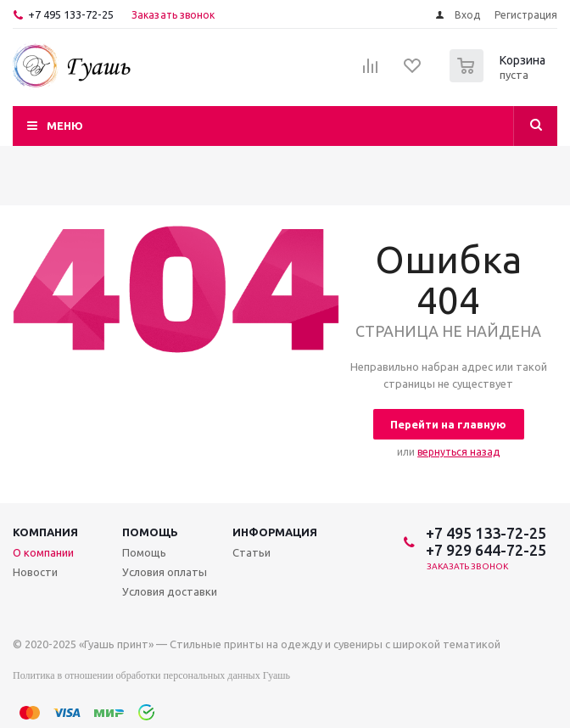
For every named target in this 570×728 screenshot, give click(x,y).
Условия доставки (170, 591)
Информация (275, 532)
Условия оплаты (165, 572)
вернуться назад (458, 452)
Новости (35, 572)
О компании (43, 552)
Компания (45, 532)
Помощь (150, 532)
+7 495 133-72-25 (71, 14)
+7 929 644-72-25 (486, 550)
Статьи (251, 552)
